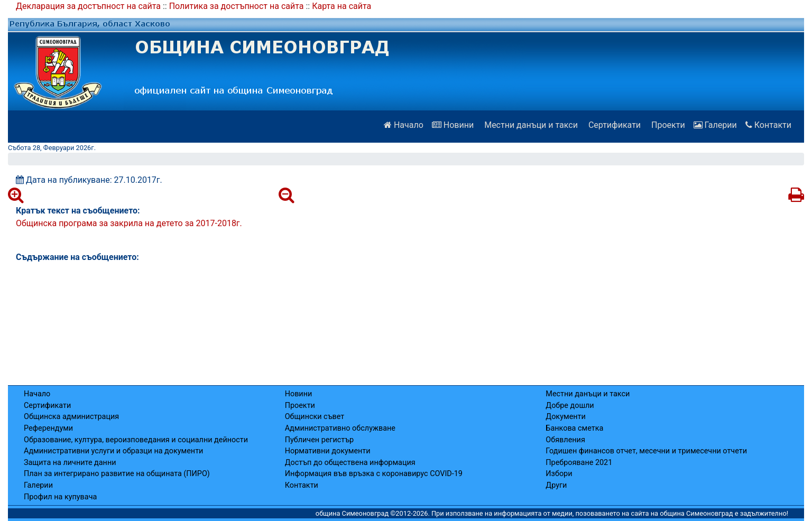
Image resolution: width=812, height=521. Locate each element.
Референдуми (48, 428)
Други (556, 485)
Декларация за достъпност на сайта (88, 6)
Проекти (667, 125)
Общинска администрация (71, 417)
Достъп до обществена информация (350, 463)
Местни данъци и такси (530, 125)
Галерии (715, 125)
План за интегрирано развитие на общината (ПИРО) (117, 474)
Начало (404, 125)
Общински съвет (315, 417)
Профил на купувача (60, 497)
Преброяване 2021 (579, 463)
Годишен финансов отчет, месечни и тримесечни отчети (646, 451)
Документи (565, 417)
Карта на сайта (342, 6)
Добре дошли (570, 406)
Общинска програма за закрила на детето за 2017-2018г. (129, 223)
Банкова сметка (574, 428)
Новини (453, 125)
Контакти (768, 125)
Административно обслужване (340, 428)
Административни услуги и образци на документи (113, 451)
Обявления (565, 440)
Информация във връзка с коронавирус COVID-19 (374, 474)
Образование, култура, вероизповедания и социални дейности (136, 440)
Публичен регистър (320, 440)
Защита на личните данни (70, 463)
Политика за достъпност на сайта (237, 6)
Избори (559, 474)
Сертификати (613, 125)
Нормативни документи (328, 451)
